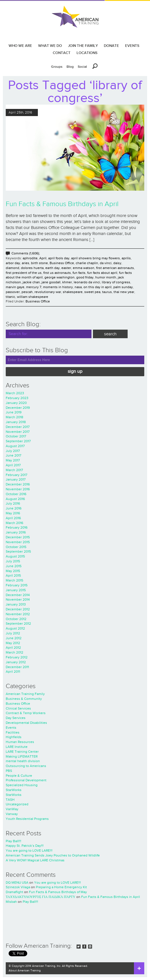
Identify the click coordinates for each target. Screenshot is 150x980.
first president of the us (24, 273)
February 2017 (16, 475)
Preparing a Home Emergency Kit (61, 887)
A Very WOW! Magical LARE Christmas (35, 860)
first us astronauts (57, 273)
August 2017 (15, 446)
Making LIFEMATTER (22, 756)
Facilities (13, 732)
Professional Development (26, 780)
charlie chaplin (87, 263)
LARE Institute (17, 747)
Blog (70, 67)
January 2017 (16, 479)
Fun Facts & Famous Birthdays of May (58, 892)
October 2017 (16, 436)
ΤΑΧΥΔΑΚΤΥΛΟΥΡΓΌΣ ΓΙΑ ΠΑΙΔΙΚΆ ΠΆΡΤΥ (41, 897)
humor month (106, 277)
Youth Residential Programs (27, 819)
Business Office (62, 263)
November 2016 (18, 489)
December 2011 (17, 667)
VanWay (12, 809)
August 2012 (15, 628)
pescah (27, 292)
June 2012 (14, 638)
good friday (85, 277)
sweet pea (92, 292)
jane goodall (51, 282)
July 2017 (13, 451)
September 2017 (18, 441)
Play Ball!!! (13, 841)
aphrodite (30, 258)
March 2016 (14, 523)
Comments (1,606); (26, 253)
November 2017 (18, 432)
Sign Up (75, 372)
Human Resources (20, 742)
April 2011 (13, 672)
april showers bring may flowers (96, 258)
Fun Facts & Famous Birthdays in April (62, 204)
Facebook (84, 947)
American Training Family (25, 694)
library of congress (116, 282)
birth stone (39, 263)
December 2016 (18, 484)
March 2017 (14, 470)
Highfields (14, 737)
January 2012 (16, 662)
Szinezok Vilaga (18, 887)
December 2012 (18, 609)
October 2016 (16, 494)
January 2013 (16, 604)
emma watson (84, 268)
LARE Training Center (22, 752)
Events (11, 728)
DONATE (111, 46)
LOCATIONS (87, 53)
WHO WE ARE (20, 46)
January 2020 (16, 403)
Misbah (11, 902)
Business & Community (24, 699)
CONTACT (62, 53)
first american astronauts (115, 268)
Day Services (16, 718)
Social (82, 67)
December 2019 (18, 408)
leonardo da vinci (87, 282)
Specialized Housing (22, 785)
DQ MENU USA (17, 883)
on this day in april (98, 287)
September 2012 (18, 624)
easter (66, 268)
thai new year (124, 292)
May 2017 (13, 460)
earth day (52, 268)
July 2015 (13, 561)
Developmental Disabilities (26, 723)
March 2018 (14, 417)
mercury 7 (34, 287)
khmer (67, 282)
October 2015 (16, 547)
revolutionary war (48, 292)
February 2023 (17, 398)
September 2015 (18, 551)
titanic (10, 297)
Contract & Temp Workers (26, 713)
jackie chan (31, 282)
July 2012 (13, 633)
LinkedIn (90, 947)
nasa (78, 287)
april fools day (59, 258)
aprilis (126, 258)
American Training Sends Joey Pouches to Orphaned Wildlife (53, 855)
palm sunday (123, 287)
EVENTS (132, 46)
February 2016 (17, 527)
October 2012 (16, 619)
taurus (107, 292)
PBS (9, 771)
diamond (12, 268)
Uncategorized (17, 804)
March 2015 (14, 580)
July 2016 (13, 503)
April (43, 258)
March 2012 (14, 652)
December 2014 (18, 595)
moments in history (58, 287)
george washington (60, 277)
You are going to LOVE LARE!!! (29, 850)
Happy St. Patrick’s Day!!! (25, 846)
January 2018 (16, 422)
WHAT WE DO (50, 46)
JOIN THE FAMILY (83, 46)
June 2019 (14, 412)
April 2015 (13, 575)
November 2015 (18, 542)
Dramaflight (14, 892)
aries (26, 263)
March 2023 (15, 393)
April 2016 (13, 518)
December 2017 (18, 427)
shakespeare (73, 292)
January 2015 (16, 590)
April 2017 (13, 465)
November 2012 (18, 614)
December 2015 (18, 537)
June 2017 (13, 455)
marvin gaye (15, 287)
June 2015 (14, 566)
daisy (117, 263)
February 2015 (17, 585)
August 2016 (15, 499)
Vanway (12, 814)
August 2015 (15, 556)
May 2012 (13, 643)
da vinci (106, 263)
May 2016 (13, 513)
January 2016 (16, 532)
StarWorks (14, 790)
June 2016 (14, 508)
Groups (57, 67)
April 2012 (13, 648)
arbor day (13, 263)
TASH (10, 800)
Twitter (79, 947)
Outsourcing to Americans (26, 766)
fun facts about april (102, 273)
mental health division (23, 761)
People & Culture (19, 776)
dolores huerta (32, 268)
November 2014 (18, 599)
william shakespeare (33, 297)
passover (13, 292)
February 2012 (17, 657)
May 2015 (13, 571)
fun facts (79, 273)
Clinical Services (18, 708)
